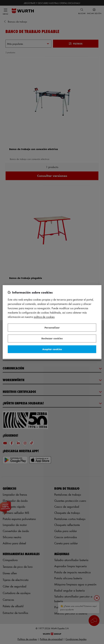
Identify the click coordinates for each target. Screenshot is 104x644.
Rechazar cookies (52, 338)
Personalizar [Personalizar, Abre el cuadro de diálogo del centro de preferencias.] (52, 327)
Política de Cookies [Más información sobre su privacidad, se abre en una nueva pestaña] (44, 317)
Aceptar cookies (52, 349)
